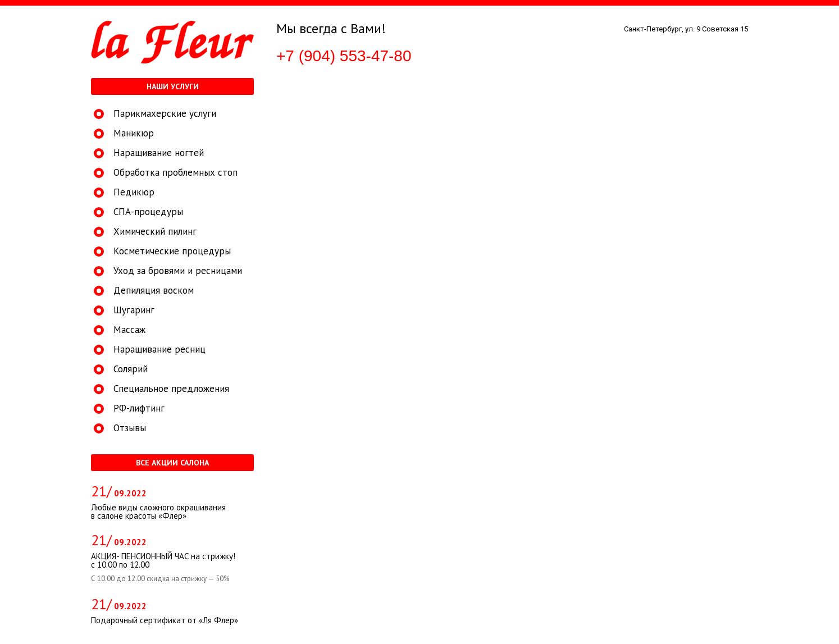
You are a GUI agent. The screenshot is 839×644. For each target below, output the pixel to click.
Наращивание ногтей (159, 153)
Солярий (131, 369)
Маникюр (134, 133)
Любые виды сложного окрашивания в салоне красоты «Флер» (158, 511)
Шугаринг (134, 310)
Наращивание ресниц (159, 350)
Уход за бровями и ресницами (178, 271)
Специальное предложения (171, 389)
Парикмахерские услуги (165, 114)
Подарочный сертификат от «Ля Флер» (165, 620)
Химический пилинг (155, 232)
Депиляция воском (154, 291)
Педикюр (134, 192)
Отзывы (130, 428)
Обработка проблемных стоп (175, 173)
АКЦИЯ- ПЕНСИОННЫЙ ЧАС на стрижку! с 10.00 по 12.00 (163, 560)
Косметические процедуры (172, 251)
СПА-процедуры (148, 212)
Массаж (129, 330)
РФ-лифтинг (139, 408)
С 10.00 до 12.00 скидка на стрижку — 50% (160, 579)
